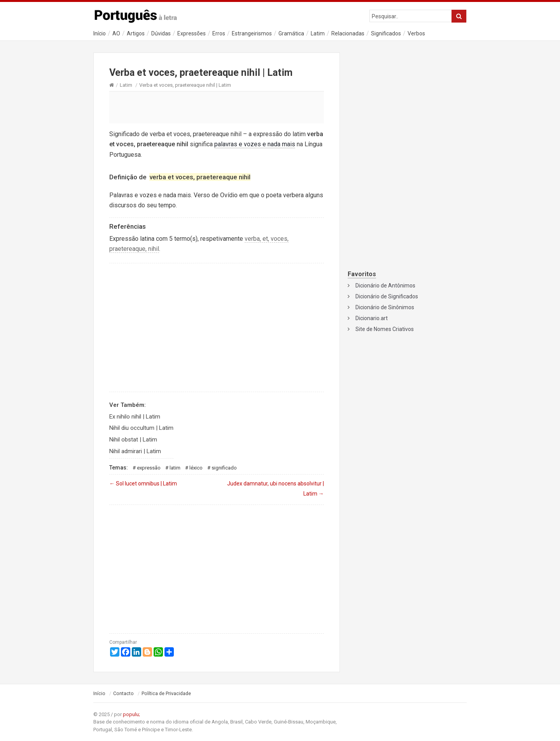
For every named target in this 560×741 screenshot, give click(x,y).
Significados (386, 33)
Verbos (416, 33)
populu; (131, 714)
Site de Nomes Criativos (385, 329)
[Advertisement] (217, 107)
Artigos (136, 33)
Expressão (149, 468)
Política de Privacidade (166, 694)
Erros (219, 33)
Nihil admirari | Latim (135, 451)
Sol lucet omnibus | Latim (143, 483)
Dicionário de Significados (387, 296)
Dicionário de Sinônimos (385, 307)
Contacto (123, 694)
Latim (318, 33)
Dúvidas (161, 33)
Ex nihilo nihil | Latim (135, 417)
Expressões (192, 33)
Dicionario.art (372, 318)
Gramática (291, 33)
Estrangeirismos (252, 33)
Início (100, 33)
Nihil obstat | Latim (133, 440)
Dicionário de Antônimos (385, 286)
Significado (224, 468)
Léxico (196, 468)
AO (116, 33)
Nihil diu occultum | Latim (141, 428)
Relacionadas (348, 33)
